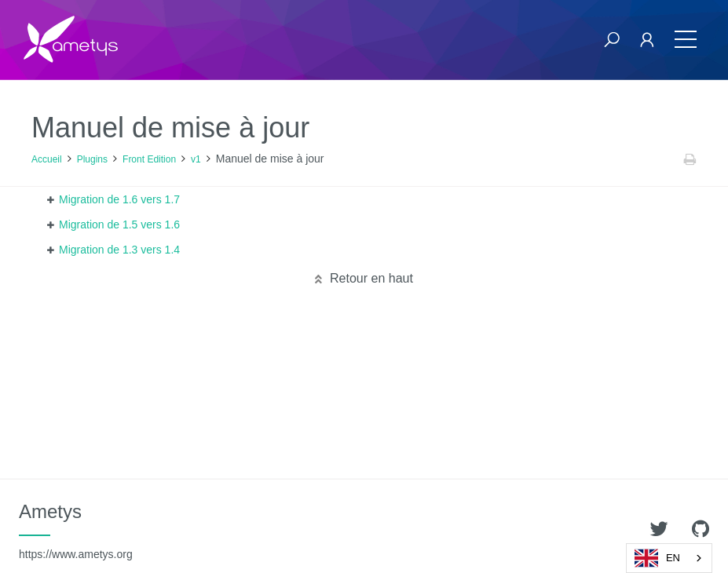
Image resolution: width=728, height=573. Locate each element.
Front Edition (149, 159)
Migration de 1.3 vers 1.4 (119, 250)
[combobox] (669, 558)
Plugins (92, 159)
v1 (196, 159)
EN (657, 558)
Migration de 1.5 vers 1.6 (119, 224)
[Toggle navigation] (686, 40)
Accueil (47, 159)
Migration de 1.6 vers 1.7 (119, 199)
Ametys (76, 531)
